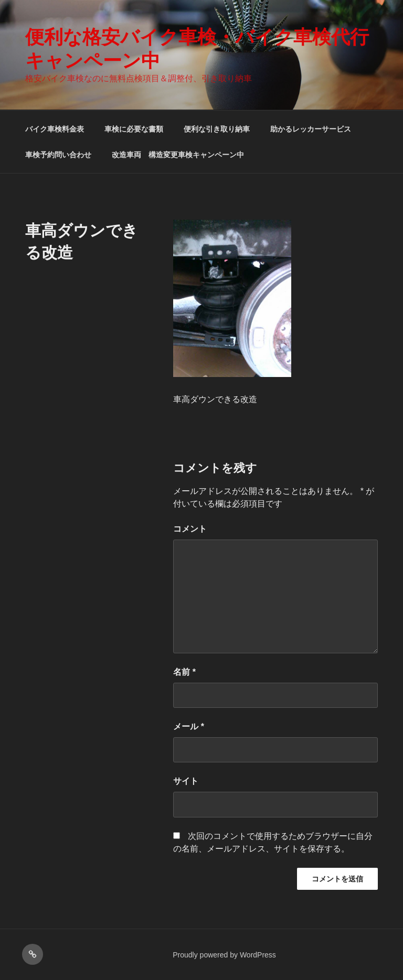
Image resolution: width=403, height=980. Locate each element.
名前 (184, 672)
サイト (186, 781)
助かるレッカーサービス (311, 129)
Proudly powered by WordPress (224, 955)
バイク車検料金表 (55, 129)
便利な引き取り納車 (217, 129)
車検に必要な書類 (134, 129)
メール (189, 726)
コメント (190, 529)
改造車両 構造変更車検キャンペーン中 (178, 155)
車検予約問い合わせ (58, 155)
